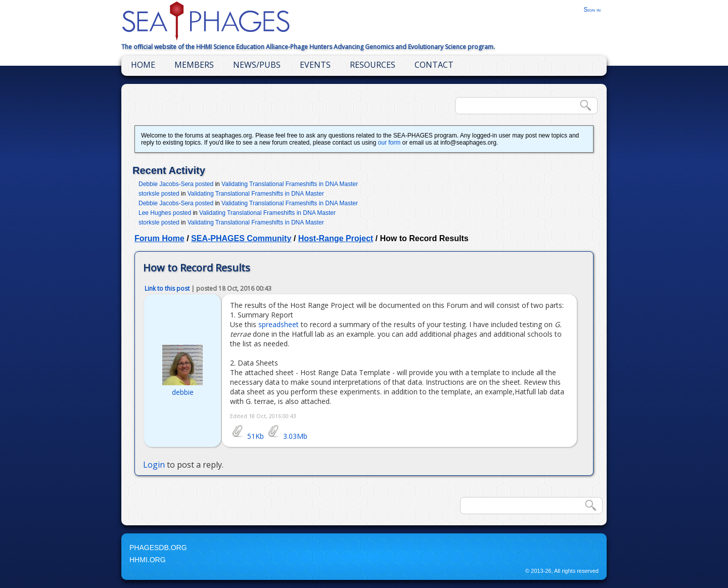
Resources (373, 65)
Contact (434, 65)
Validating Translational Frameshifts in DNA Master (290, 184)
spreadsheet (279, 324)
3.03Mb (287, 436)
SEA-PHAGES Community (241, 238)
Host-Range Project (336, 238)
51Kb (247, 436)
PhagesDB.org (158, 548)
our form (390, 143)
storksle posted (159, 194)
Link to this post (167, 288)
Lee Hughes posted (165, 213)
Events (315, 65)
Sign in (592, 10)
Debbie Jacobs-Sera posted (176, 184)
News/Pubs (257, 65)
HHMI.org (148, 560)
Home (143, 65)
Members (194, 65)
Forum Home (160, 238)
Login (154, 465)
